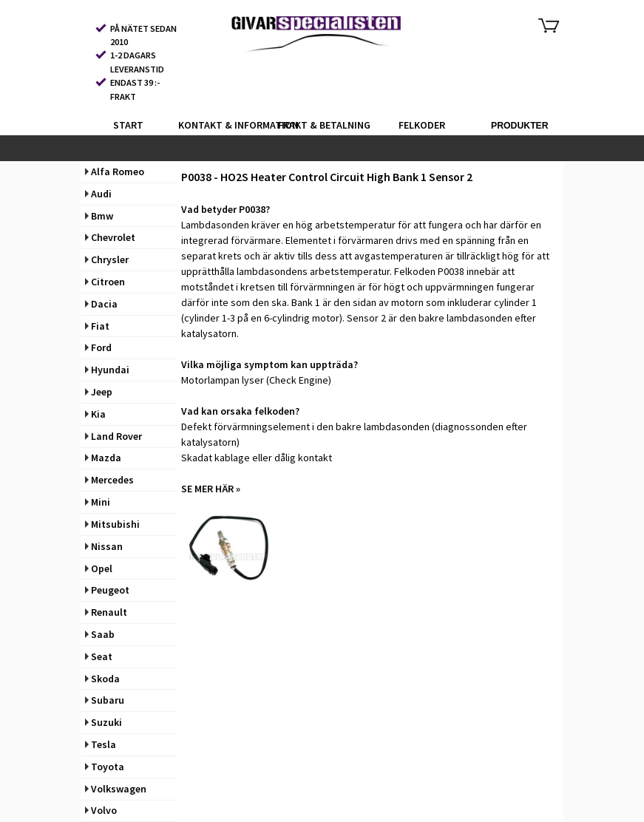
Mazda (103, 458)
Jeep (99, 392)
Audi (98, 194)
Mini (98, 502)
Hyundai (107, 370)
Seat (99, 656)
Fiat (97, 326)
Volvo (101, 810)
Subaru (105, 700)
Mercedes (109, 480)
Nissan (104, 546)
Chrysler (107, 259)
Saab (100, 634)
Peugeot (107, 590)
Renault (106, 612)
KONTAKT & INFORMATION (226, 125)
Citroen (105, 282)
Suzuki (104, 722)
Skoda (102, 679)
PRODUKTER (520, 126)
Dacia (101, 304)
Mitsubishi (112, 524)
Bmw (99, 216)
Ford (98, 347)
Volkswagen (116, 789)
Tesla (101, 744)
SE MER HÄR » (211, 489)
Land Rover (113, 436)
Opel (99, 568)
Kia (95, 414)
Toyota (105, 767)
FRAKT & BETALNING (324, 125)
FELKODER (422, 125)
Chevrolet (110, 237)
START (128, 125)
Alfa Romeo (115, 171)
